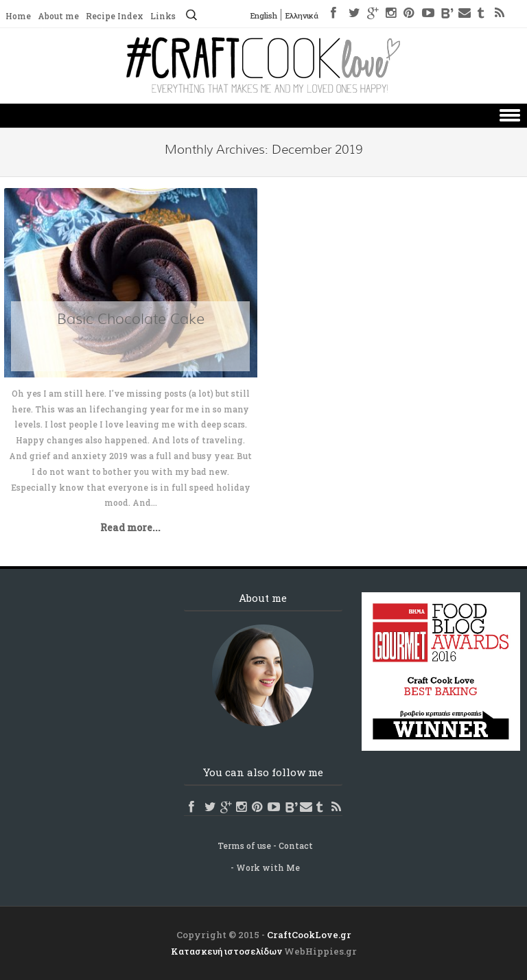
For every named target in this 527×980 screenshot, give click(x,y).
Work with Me (268, 867)
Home (18, 16)
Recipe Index (115, 16)
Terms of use (244, 845)
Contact (296, 845)
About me (58, 16)
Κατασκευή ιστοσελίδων (226, 951)
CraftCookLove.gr (309, 935)
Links (163, 16)
